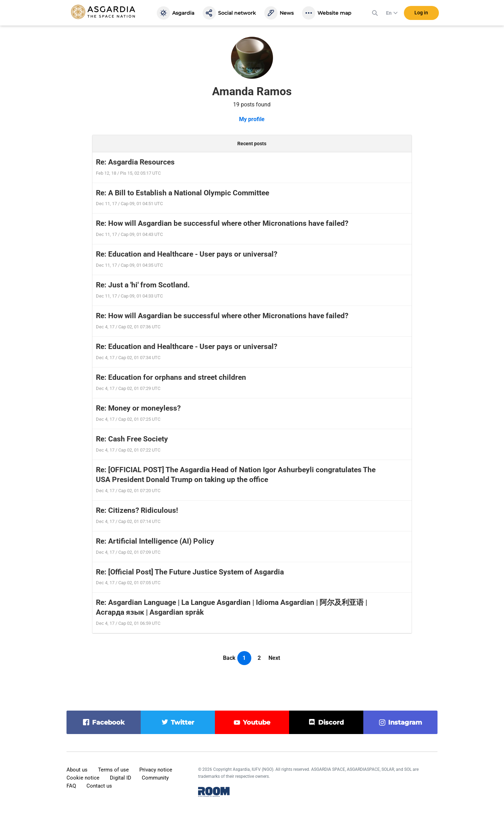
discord (331, 722)
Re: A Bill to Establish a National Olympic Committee (183, 193)
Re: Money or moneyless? (138, 408)
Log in (421, 14)
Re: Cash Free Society (132, 439)
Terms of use (113, 770)
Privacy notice (156, 770)
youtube (257, 722)
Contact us (99, 786)
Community (155, 778)
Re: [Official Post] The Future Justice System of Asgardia (190, 572)
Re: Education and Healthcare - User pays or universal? (187, 254)
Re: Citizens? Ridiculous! (137, 510)
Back (229, 658)
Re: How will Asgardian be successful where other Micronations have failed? (222, 223)
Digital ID (121, 778)
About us (77, 770)
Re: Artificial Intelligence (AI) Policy (155, 541)
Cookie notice (83, 778)
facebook (108, 722)
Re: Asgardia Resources (135, 162)
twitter (183, 722)
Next (274, 658)
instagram (405, 722)
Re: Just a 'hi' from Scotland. (143, 285)
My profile (252, 119)
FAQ (71, 786)
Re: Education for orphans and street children (171, 377)
